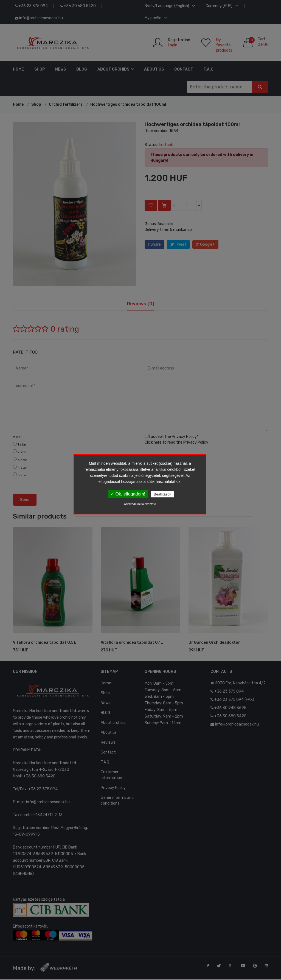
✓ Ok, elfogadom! (128, 494)
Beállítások (162, 494)
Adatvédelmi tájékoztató (140, 504)
